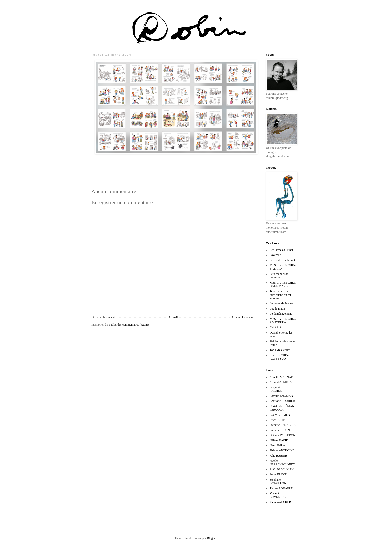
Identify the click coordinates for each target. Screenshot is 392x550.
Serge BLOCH (279, 474)
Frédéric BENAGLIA (283, 425)
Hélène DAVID (279, 440)
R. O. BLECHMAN (282, 469)
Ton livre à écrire (280, 350)
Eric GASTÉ (277, 420)
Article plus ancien (243, 317)
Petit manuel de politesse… (279, 276)
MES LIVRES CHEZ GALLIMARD (283, 284)
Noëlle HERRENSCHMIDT (282, 462)
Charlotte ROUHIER (282, 401)
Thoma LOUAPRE (281, 488)
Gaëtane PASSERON (283, 435)
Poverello (275, 255)
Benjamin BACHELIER (278, 389)
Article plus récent (104, 317)
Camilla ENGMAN (281, 396)
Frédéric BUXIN (280, 430)
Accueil (173, 317)
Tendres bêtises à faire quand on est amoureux (280, 295)
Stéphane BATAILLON (278, 481)
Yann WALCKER (280, 502)
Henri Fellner (278, 445)
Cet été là (275, 327)
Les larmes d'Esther (281, 250)
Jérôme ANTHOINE (282, 450)
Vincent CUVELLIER (278, 495)
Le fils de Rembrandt (282, 260)
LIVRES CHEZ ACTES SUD (279, 357)
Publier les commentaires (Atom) (129, 325)
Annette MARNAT (281, 377)
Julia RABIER (278, 456)
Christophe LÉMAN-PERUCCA (282, 408)
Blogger (212, 538)
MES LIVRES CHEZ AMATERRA (283, 321)
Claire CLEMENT (281, 415)
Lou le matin (277, 309)
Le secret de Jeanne (281, 303)
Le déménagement (281, 314)
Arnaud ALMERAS (282, 382)
